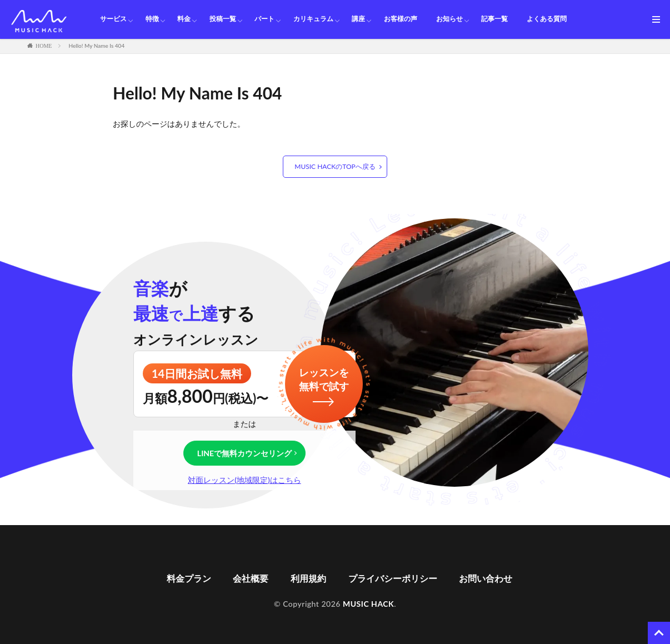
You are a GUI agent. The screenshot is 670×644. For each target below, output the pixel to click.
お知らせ (449, 19)
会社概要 (251, 578)
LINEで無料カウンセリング (244, 453)
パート (264, 19)
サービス (113, 19)
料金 (184, 19)
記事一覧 (494, 19)
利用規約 (308, 578)
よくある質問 (547, 19)
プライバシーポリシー (393, 578)
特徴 (152, 19)
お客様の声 (401, 19)
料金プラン (189, 578)
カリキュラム (313, 19)
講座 (358, 19)
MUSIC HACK (368, 604)
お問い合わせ (486, 578)
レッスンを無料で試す (324, 379)
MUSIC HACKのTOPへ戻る (335, 166)
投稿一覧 (223, 19)
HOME (44, 46)
